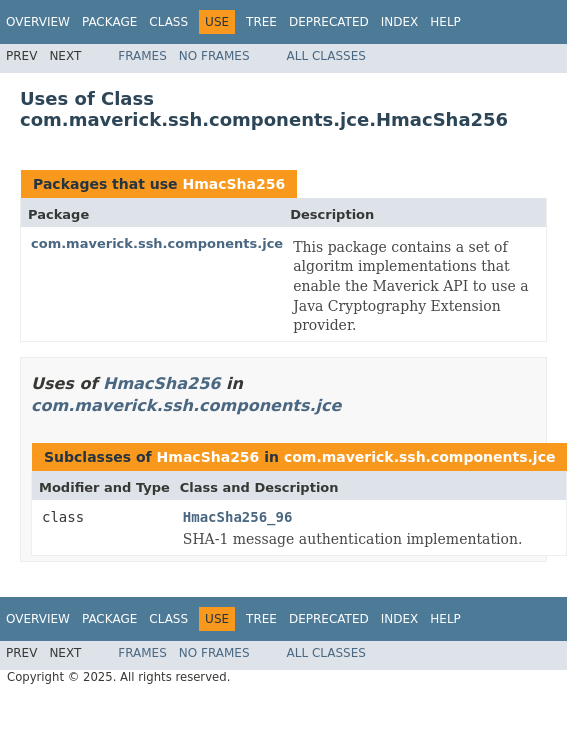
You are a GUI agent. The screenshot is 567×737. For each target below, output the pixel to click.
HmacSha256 (233, 184)
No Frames (214, 56)
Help (445, 22)
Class (168, 22)
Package (109, 22)
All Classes (326, 56)
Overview (38, 22)
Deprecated (329, 22)
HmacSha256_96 (238, 517)
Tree (261, 22)
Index (400, 22)
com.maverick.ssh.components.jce (157, 243)
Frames (142, 56)
